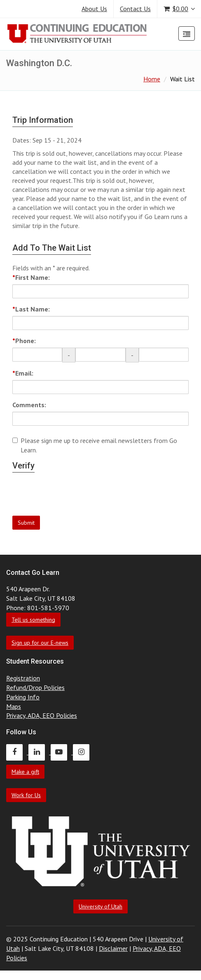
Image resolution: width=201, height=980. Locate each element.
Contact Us (135, 9)
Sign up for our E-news (40, 643)
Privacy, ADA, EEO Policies (42, 715)
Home (152, 79)
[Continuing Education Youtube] (62, 752)
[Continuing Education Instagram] (83, 752)
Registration (23, 678)
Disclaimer (113, 948)
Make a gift (25, 772)
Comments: (29, 405)
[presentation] (75, 497)
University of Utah (100, 906)
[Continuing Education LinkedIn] (40, 752)
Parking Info (23, 697)
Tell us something (33, 620)
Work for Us (26, 795)
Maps (14, 706)
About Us (94, 9)
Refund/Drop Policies (35, 687)
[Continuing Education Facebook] (17, 752)
